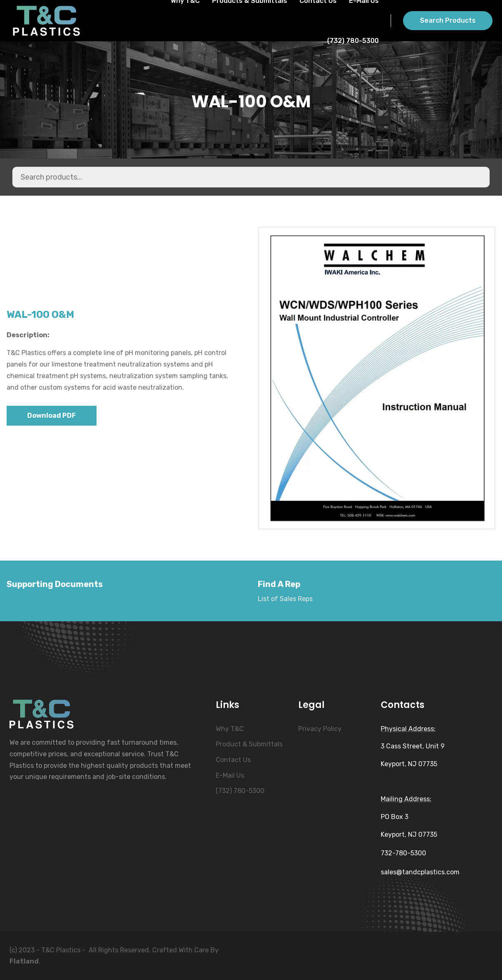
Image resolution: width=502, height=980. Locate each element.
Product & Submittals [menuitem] (249, 744)
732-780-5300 (403, 853)
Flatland (24, 961)
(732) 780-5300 (353, 41)
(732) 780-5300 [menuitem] (240, 791)
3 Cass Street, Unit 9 (413, 746)
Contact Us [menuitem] (233, 760)
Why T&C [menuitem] (230, 729)
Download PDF (52, 415)
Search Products (448, 20)
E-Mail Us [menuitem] (230, 775)
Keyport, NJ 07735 (409, 764)
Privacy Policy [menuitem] (320, 729)
